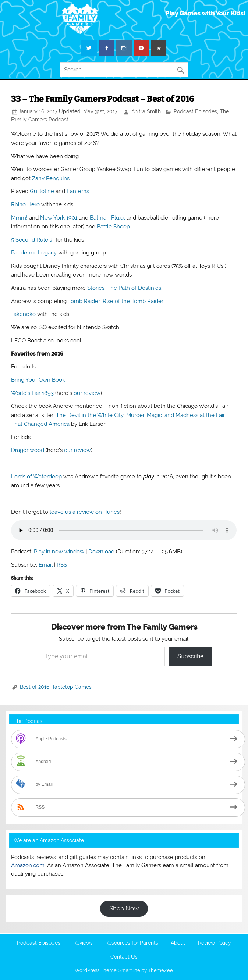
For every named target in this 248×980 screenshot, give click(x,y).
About (178, 943)
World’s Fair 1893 (32, 393)
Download (101, 552)
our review (87, 393)
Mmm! (19, 218)
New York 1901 (59, 218)
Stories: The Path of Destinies (124, 288)
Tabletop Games (72, 687)
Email (46, 565)
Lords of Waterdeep (36, 477)
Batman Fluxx (107, 218)
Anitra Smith (146, 111)
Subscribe (190, 656)
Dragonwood (28, 450)
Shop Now (124, 908)
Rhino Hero (25, 204)
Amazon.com (28, 865)
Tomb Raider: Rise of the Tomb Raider (116, 301)
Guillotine (42, 191)
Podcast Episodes (195, 111)
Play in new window (59, 552)
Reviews (83, 943)
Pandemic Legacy (34, 253)
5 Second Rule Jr (33, 240)
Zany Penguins (51, 178)
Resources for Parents (132, 943)
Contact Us (124, 957)
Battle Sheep (113, 227)
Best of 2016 (35, 687)
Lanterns (78, 191)
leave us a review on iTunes (85, 512)
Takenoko (23, 314)
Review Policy (215, 943)
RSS (62, 565)
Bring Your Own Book (38, 380)
